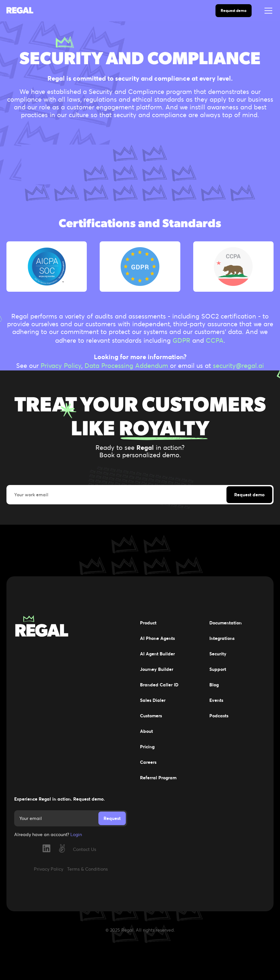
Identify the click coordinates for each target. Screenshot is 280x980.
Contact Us (85, 849)
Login (76, 834)
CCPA (215, 340)
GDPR (181, 340)
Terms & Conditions (87, 869)
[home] (24, 11)
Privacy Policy (61, 366)
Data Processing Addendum (126, 366)
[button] (267, 11)
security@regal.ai (238, 366)
